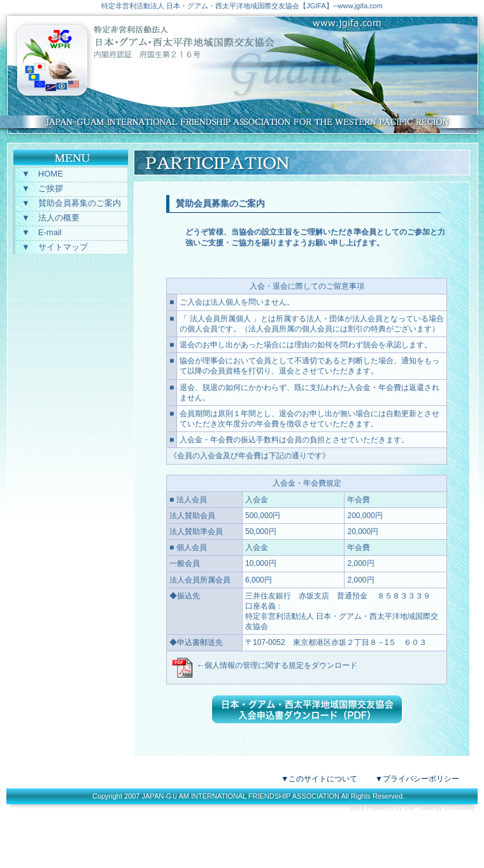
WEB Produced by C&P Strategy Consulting (412, 808)
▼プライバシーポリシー (417, 779)
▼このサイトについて (319, 779)
